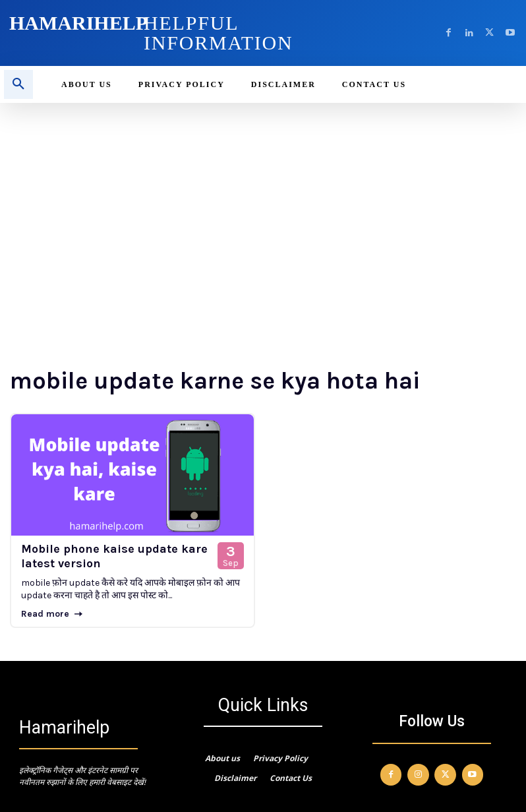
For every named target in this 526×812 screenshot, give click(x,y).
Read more (52, 614)
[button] (18, 84)
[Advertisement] (263, 202)
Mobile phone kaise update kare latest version (114, 556)
